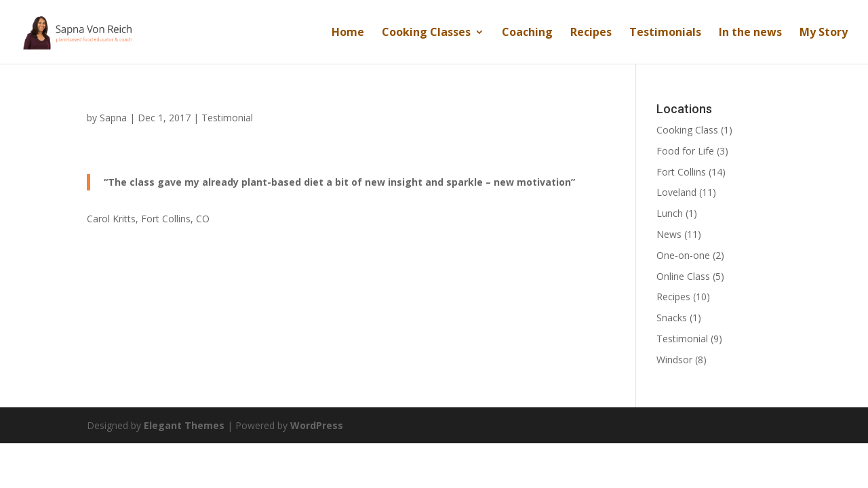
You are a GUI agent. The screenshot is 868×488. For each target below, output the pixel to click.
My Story (824, 33)
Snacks (672, 318)
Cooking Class (687, 130)
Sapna (113, 118)
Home (348, 33)
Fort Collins (681, 172)
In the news (750, 33)
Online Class (683, 276)
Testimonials (665, 33)
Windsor (674, 360)
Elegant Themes (184, 425)
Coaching (527, 33)
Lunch (670, 213)
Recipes (591, 33)
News (669, 234)
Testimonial (227, 118)
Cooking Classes (426, 33)
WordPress (317, 425)
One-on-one (683, 255)
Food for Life (685, 151)
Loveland (676, 192)
